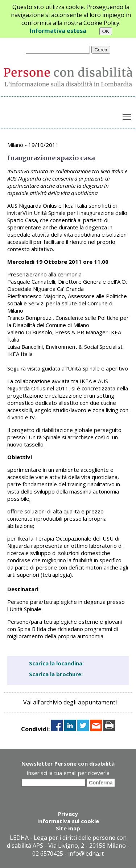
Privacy (68, 814)
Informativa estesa (58, 31)
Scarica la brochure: (56, 674)
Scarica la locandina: (56, 663)
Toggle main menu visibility (127, 115)
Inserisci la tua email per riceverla (68, 773)
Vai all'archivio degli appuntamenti (70, 702)
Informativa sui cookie (68, 821)
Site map (68, 828)
